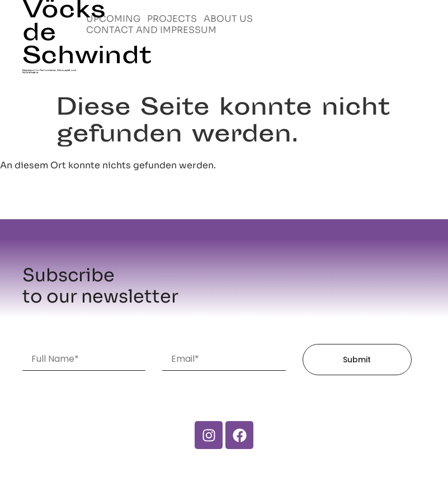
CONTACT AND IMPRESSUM (151, 30)
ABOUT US (228, 19)
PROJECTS (172, 19)
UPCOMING (113, 19)
